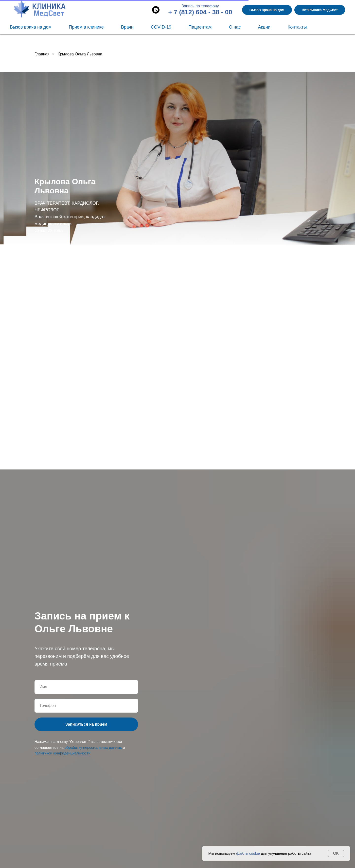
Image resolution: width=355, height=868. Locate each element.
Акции (264, 27)
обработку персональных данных (93, 747)
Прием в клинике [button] (86, 27)
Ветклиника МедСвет (320, 10)
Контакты (297, 27)
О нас (235, 27)
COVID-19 (161, 27)
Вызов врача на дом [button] (267, 10)
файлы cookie (248, 853)
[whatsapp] (156, 10)
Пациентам (200, 27)
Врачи (127, 27)
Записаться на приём (86, 724)
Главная (42, 54)
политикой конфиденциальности (62, 753)
